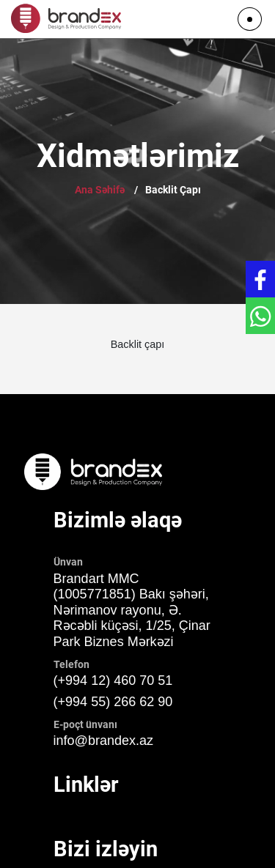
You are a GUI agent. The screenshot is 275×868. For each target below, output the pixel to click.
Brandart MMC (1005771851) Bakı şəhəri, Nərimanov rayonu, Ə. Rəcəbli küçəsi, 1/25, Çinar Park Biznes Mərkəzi (132, 610)
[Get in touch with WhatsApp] (260, 316)
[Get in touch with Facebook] (260, 279)
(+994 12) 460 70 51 (113, 680)
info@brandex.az (103, 741)
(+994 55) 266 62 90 (113, 702)
